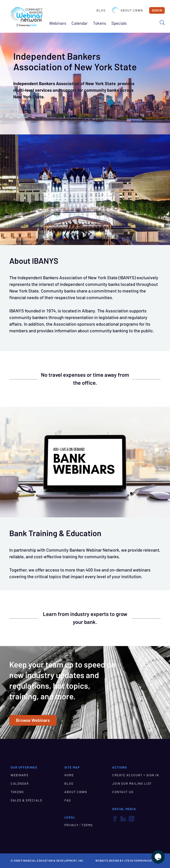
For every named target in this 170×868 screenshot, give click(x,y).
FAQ (68, 800)
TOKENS (17, 792)
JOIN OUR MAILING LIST (132, 784)
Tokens (99, 23)
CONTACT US (123, 792)
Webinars (58, 23)
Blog (101, 10)
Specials (119, 23)
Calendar (80, 23)
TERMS (87, 825)
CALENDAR (20, 784)
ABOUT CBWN (76, 792)
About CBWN (127, 10)
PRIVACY (72, 825)
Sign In (157, 10)
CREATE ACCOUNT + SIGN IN (135, 775)
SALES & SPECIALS (26, 800)
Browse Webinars (33, 720)
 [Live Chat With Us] (158, 857)
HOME (69, 775)
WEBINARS (19, 775)
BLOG (69, 784)
